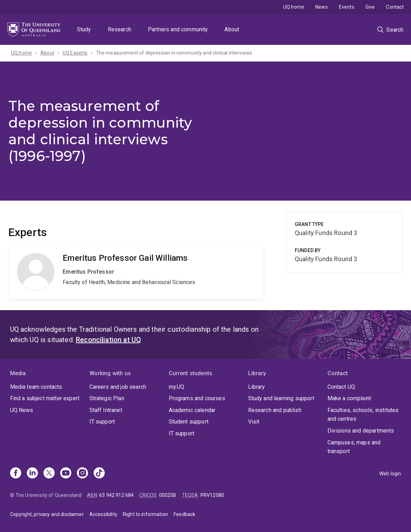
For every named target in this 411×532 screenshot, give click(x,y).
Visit (254, 422)
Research (120, 29)
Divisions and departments (361, 431)
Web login (390, 474)
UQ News (22, 410)
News (322, 7)
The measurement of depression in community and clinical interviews (174, 53)
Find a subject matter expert (45, 398)
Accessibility (103, 514)
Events (347, 7)
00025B (168, 495)
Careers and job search (118, 387)
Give (370, 7)
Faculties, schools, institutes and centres (363, 415)
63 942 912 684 (116, 495)
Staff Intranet (106, 410)
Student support (189, 422)
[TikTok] (99, 474)
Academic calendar (192, 410)
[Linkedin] (32, 474)
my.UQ (177, 387)
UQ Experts (75, 53)
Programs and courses (197, 398)
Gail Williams (136, 272)
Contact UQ (341, 387)
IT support (102, 422)
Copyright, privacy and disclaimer (47, 514)
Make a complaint (349, 398)
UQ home (294, 7)
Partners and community (178, 29)
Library (257, 387)
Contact (395, 7)
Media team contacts (36, 387)
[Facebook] (16, 474)
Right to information (145, 514)
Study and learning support (281, 398)
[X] (49, 474)
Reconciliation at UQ (108, 340)
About (232, 29)
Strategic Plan (107, 398)
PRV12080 (212, 495)
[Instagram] (82, 474)
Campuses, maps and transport (354, 447)
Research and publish (275, 410)
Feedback (184, 514)
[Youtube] (66, 474)
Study (84, 29)
